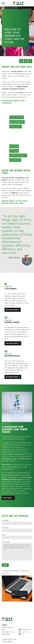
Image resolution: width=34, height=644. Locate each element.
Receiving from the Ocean (9, 461)
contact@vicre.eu (25, 632)
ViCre (22, 634)
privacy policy (6, 576)
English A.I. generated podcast (17, 457)
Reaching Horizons (25, 461)
